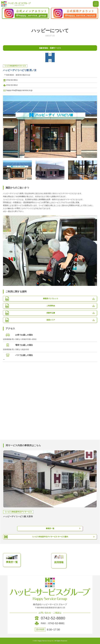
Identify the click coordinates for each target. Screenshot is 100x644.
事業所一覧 (50, 528)
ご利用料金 (51, 306)
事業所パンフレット (51, 299)
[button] (7, 170)
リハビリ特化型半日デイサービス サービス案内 (50, 537)
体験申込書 (51, 313)
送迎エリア (51, 320)
